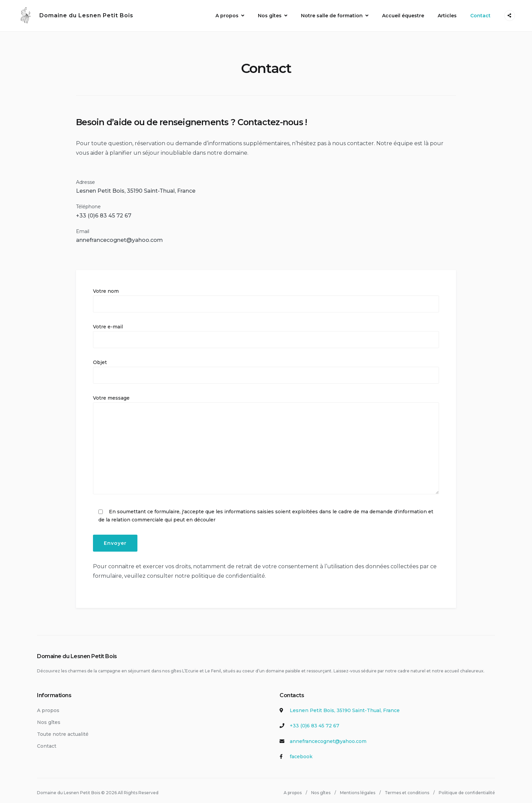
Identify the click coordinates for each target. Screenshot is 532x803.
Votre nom (266, 297)
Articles (447, 14)
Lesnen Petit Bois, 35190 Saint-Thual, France (136, 187)
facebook (301, 753)
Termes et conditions (407, 789)
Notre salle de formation (332, 14)
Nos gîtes (270, 14)
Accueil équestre (403, 14)
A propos (227, 14)
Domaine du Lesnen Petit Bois (69, 13)
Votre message (266, 441)
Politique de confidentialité (467, 789)
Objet (266, 368)
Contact (480, 14)
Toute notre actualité (63, 730)
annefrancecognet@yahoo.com (119, 236)
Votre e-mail (266, 332)
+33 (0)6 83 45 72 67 (315, 722)
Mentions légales (358, 789)
